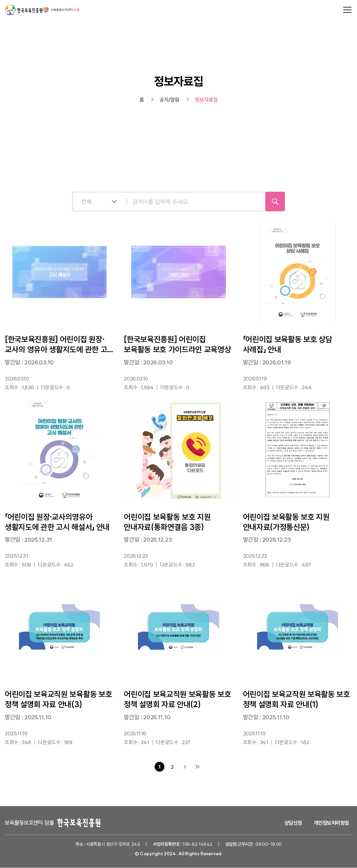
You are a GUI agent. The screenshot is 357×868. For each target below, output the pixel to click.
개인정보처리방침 (331, 823)
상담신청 (293, 823)
